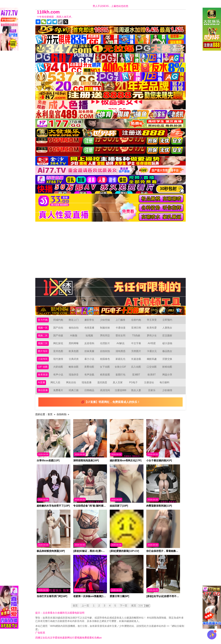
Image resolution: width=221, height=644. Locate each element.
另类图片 (136, 351)
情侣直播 (43, 390)
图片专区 (43, 351)
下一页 (124, 606)
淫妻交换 (167, 359)
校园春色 (105, 359)
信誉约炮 (136, 320)
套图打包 (120, 375)
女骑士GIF (120, 367)
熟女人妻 (136, 390)
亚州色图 (58, 351)
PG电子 (133, 382)
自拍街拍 (105, 351)
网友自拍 (71, 382)
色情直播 (89, 328)
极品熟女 (167, 351)
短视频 (89, 335)
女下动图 (105, 367)
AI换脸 (74, 335)
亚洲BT (136, 375)
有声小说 (58, 375)
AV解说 (120, 343)
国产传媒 (58, 335)
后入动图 (136, 367)
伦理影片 (105, 343)
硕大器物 (167, 343)
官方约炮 (43, 320)
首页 (50, 414)
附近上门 (74, 320)
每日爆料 (165, 382)
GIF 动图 (43, 367)
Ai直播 (41, 382)
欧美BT (152, 375)
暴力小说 (89, 359)
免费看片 (58, 390)
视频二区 (43, 335)
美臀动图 (89, 367)
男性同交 (105, 335)
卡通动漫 (120, 328)
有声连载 (89, 375)
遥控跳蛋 (102, 382)
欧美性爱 (152, 328)
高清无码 (105, 390)
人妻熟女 (167, 328)
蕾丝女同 (120, 335)
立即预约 (167, 320)
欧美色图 (74, 351)
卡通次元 (152, 351)
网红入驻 (55, 382)
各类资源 (43, 375)
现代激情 (58, 359)
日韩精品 (89, 390)
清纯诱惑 (120, 351)
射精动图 (167, 367)
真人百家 (118, 382)
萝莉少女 (152, 335)
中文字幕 (136, 343)
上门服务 (120, 320)
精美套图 (105, 375)
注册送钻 (149, 382)
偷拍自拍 (74, 328)
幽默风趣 (152, 359)
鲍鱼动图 (74, 367)
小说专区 (43, 359)
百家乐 (152, 390)
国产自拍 (58, 328)
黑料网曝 (74, 343)
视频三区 (43, 343)
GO (147, 606)
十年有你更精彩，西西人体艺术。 (55, 17)
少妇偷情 (167, 390)
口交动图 (152, 367)
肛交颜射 (167, 335)
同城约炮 (58, 320)
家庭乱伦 (120, 359)
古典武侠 (74, 359)
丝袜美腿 (89, 351)
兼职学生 (89, 320)
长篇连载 (136, 359)
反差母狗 (89, 343)
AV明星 (152, 343)
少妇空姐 (105, 320)
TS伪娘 (136, 335)
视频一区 (43, 328)
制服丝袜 (105, 328)
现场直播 (87, 382)
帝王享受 (152, 320)
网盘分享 (167, 375)
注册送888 (121, 390)
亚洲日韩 (136, 328)
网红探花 (58, 343)
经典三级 (74, 390)
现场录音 (74, 375)
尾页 (134, 606)
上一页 (85, 606)
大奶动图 (58, 367)
